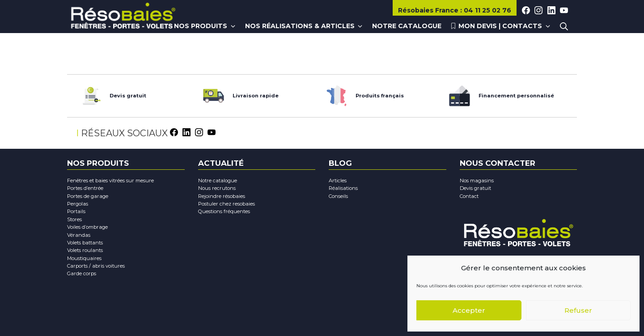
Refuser (578, 310)
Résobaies (429, 10)
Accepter (469, 310)
